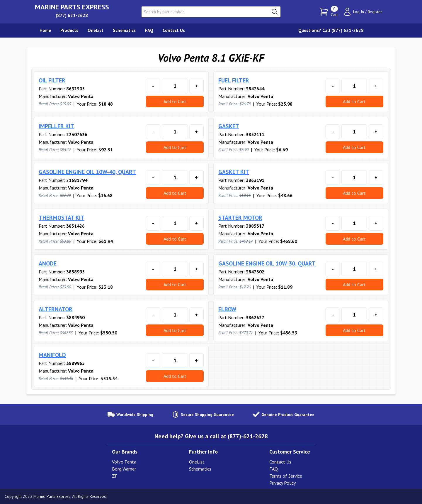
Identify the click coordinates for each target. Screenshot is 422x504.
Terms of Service (286, 476)
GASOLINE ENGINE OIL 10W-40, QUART (87, 172)
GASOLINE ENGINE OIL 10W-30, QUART (267, 263)
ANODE (48, 263)
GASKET (229, 126)
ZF (115, 476)
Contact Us (280, 462)
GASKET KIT (234, 172)
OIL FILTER (52, 80)
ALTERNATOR (56, 309)
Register (375, 12)
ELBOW (227, 309)
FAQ (274, 469)
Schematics (200, 469)
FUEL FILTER (234, 80)
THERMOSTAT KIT (62, 218)
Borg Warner (124, 469)
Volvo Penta (124, 462)
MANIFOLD (52, 355)
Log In (359, 12)
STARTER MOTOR (240, 218)
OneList (197, 462)
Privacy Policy (283, 483)
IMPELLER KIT (56, 126)
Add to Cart (175, 102)
